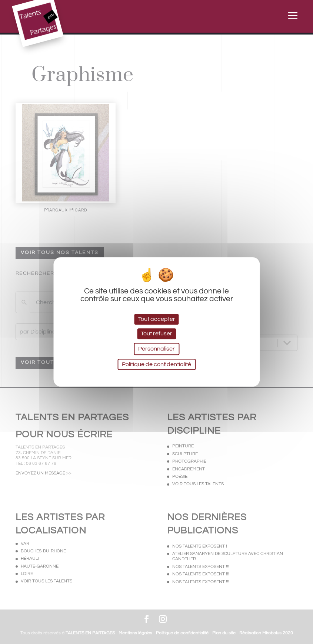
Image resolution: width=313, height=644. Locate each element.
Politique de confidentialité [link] (156, 365)
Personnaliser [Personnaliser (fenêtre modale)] (156, 349)
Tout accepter (157, 319)
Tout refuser (156, 333)
